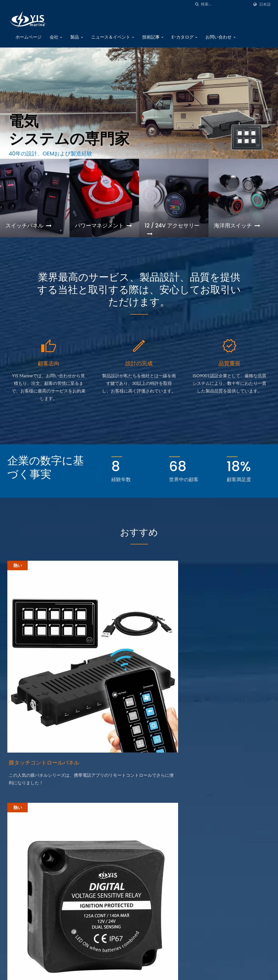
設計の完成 (139, 371)
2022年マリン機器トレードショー (172, 928)
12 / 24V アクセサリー (171, 230)
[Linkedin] (23, 879)
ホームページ (29, 37)
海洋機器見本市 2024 (164, 872)
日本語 (265, 4)
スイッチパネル (31, 226)
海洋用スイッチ (239, 226)
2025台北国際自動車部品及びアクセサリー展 (172, 844)
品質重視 (229, 371)
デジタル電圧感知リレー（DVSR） (131, 675)
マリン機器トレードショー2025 (169, 814)
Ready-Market (259, 973)
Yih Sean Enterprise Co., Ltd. (62, 972)
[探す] (197, 4)
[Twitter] (16, 879)
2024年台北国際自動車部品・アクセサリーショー (172, 899)
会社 (56, 37)
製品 (77, 37)
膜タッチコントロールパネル (47, 670)
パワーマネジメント (102, 230)
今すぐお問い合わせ (241, 755)
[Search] (225, 4)
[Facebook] (10, 879)
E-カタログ (184, 37)
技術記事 (153, 37)
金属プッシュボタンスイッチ (228, 670)
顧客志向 (49, 371)
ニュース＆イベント (113, 37)
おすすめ (139, 539)
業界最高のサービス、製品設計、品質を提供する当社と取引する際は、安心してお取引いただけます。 (139, 294)
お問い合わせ (220, 37)
